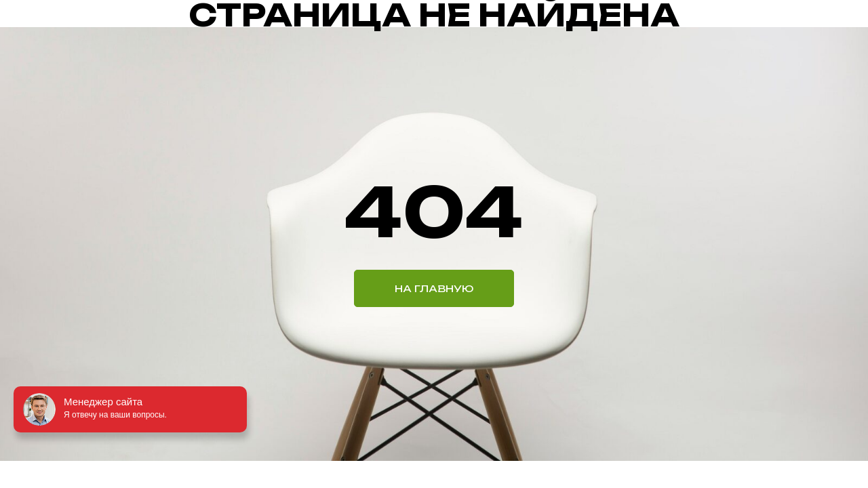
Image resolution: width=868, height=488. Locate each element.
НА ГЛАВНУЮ (434, 288)
